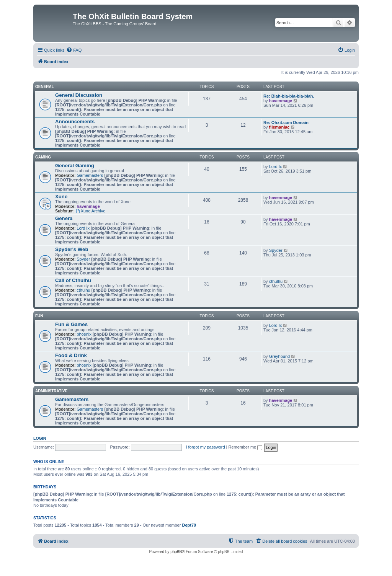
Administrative (51, 391)
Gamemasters (90, 175)
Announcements (75, 122)
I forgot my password (205, 447)
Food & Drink (71, 355)
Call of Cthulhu (73, 280)
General (45, 87)
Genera (64, 218)
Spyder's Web (72, 249)
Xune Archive (91, 211)
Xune (61, 197)
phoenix (84, 334)
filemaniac (279, 127)
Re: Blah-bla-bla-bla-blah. (289, 96)
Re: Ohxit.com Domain (286, 122)
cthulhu (83, 290)
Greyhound (279, 356)
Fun (39, 316)
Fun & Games (71, 324)
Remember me (245, 447)
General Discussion (79, 95)
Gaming (43, 157)
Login (40, 438)
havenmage (281, 101)
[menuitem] (74, 50)
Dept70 (189, 525)
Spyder (83, 259)
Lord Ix (276, 166)
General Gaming (75, 166)
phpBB (176, 552)
